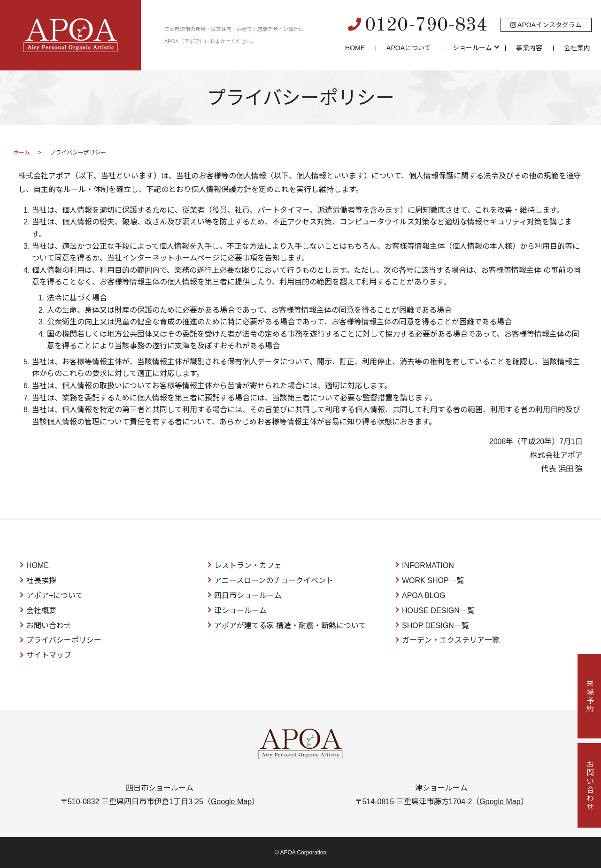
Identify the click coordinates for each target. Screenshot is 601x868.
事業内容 (529, 48)
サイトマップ (49, 655)
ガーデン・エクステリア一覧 (451, 640)
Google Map (231, 802)
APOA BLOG (424, 595)
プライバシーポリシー (64, 640)
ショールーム (472, 48)
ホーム (22, 153)
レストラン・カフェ (248, 565)
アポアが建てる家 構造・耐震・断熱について (290, 626)
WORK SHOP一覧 (433, 580)
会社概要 (41, 611)
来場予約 (589, 696)
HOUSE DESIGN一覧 (438, 611)
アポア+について (55, 595)
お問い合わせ (49, 626)
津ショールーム (240, 611)
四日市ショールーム (248, 595)
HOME (355, 48)
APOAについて (409, 48)
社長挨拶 (41, 580)
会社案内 (577, 48)
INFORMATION (428, 565)
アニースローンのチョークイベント (274, 580)
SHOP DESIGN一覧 (435, 626)
